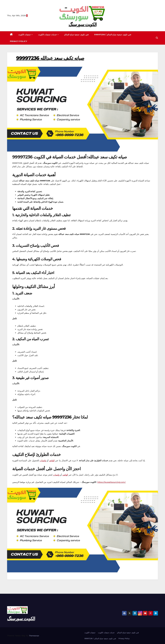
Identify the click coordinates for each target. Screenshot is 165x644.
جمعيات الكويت (25, 35)
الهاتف (52, 461)
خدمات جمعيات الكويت (48, 35)
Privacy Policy (18, 41)
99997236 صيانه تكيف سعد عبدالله (50, 58)
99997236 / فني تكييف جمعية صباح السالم (113, 35)
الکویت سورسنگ (82, 24)
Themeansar (34, 636)
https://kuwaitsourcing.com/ (111, 482)
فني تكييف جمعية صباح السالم (76, 35)
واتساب (43, 461)
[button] (157, 38)
